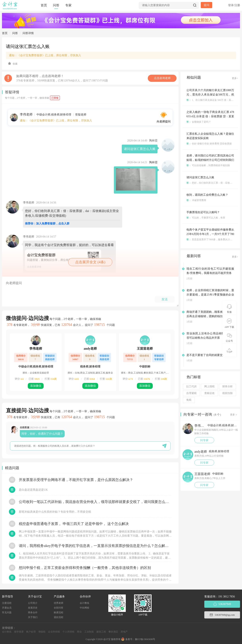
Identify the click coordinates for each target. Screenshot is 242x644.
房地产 (124, 632)
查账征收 (209, 393)
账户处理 (31, 632)
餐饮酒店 (113, 632)
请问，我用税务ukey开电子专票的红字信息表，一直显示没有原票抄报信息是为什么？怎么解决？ (95, 546)
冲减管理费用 (196, 200)
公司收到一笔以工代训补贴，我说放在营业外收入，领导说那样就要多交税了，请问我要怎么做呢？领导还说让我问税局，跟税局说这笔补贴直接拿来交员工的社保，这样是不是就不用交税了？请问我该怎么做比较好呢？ (95, 502)
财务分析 (228, 386)
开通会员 (7, 608)
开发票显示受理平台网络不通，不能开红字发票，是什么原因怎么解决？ (76, 480)
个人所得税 (68, 632)
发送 (165, 299)
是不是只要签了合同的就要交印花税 (209, 355)
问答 (56, 5)
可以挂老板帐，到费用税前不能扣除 (208, 165)
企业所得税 (54, 632)
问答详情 (28, 33)
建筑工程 (101, 632)
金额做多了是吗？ (199, 122)
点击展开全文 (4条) (90, 262)
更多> (235, 78)
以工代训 (191, 386)
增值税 (42, 632)
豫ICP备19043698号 (145, 639)
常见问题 (7, 613)
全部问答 (59, 608)
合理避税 (191, 393)
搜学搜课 (19, 632)
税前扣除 (228, 393)
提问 (206, 5)
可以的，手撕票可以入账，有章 (206, 218)
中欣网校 (85, 608)
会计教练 (85, 603)
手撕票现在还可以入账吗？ (203, 212)
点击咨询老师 (162, 78)
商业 (79, 632)
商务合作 (33, 613)
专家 (68, 5)
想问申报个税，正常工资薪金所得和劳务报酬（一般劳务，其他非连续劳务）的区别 (85, 568)
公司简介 (33, 603)
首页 (44, 5)
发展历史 (33, 608)
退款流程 (59, 617)
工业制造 (89, 632)
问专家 (204, 440)
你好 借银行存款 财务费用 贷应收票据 (209, 144)
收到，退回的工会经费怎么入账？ (207, 195)
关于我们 (33, 617)
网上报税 (209, 386)
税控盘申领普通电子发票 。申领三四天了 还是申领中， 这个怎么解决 (74, 524)
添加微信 (36, 386)
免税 (189, 400)
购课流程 (59, 613)
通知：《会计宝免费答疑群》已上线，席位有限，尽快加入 (45, 55)
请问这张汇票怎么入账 (200, 177)
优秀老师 (59, 603)
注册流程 (7, 603)
